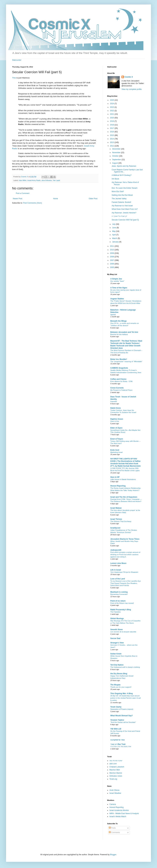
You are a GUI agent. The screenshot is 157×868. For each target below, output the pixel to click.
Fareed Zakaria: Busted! (121, 202)
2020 (112, 118)
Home (56, 199)
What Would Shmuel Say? (122, 716)
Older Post (93, 199)
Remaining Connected (119, 594)
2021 (112, 114)
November (117, 153)
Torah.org (113, 779)
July (114, 224)
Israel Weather (115, 793)
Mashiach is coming (119, 592)
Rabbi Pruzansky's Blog (121, 610)
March (115, 238)
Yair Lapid (56, 180)
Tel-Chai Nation (117, 665)
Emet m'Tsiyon (117, 439)
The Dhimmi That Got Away (121, 521)
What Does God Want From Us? (125, 209)
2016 (112, 132)
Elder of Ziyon (116, 428)
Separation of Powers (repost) (122, 709)
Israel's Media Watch (118, 817)
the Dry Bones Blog (119, 674)
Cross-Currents (117, 388)
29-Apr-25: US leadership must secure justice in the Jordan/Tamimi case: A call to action (126, 698)
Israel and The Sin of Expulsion (124, 497)
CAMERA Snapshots (119, 368)
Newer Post (18, 199)
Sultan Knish (116, 654)
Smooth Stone (116, 630)
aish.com (113, 764)
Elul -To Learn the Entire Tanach (125, 188)
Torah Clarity (116, 707)
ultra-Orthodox (47, 180)
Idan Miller (23, 180)
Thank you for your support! (121, 687)
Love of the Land (118, 579)
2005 (112, 267)
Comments (114, 832)
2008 (112, 257)
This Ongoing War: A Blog (122, 693)
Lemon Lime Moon (118, 563)
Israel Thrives (116, 519)
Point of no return (118, 601)
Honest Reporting (118, 486)
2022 (112, 111)
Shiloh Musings (117, 619)
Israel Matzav (116, 508)
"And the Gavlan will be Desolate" (123, 722)
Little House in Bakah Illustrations (123, 479)
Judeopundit (116, 550)
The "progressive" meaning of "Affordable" (126, 362)
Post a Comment (23, 193)
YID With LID (116, 729)
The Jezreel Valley (119, 199)
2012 (112, 146)
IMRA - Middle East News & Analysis (124, 813)
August (115, 163)
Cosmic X (129, 77)
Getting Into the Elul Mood (122, 195)
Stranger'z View (117, 643)
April (114, 235)
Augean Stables (117, 299)
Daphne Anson (117, 419)
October (116, 156)
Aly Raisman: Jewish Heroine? (124, 213)
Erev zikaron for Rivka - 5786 (121, 381)
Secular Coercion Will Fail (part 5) (125, 220)
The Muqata (115, 685)
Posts (112, 828)
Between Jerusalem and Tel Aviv (124, 332)
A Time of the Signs (119, 288)
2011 (112, 246)
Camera (113, 804)
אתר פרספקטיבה (118, 740)
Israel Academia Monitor (119, 810)
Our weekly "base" (117, 281)
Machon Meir (115, 770)
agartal (113, 315)
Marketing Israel (116, 452)
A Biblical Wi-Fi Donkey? (122, 175)
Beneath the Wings (119, 321)
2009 (112, 253)
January (116, 242)
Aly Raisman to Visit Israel (122, 206)
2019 (112, 121)
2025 (112, 100)
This (14, 78)
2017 (112, 128)
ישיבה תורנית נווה (116, 761)
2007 (112, 260)
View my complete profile (132, 89)
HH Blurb (115, 179)
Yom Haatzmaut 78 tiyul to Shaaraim (124, 572)
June (114, 228)
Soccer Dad (115, 638)
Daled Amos (116, 408)
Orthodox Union (116, 776)
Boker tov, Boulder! (119, 359)
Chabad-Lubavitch (117, 767)
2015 (112, 135)
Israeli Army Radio (34, 180)
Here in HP (115, 477)
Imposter (114, 401)
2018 (112, 125)
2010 (112, 250)
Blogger (113, 855)
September (117, 160)
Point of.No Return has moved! (122, 603)
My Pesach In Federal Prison (121, 390)
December (117, 149)
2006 (112, 264)
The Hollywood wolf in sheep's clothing (125, 667)
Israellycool (115, 528)
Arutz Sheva (114, 790)
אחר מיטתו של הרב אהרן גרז (121, 746)
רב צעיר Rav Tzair (118, 744)
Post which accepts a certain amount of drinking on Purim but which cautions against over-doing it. (125, 555)
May (114, 231)
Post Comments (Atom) (33, 203)
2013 (112, 142)
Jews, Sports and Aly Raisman (124, 166)
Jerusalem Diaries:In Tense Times (125, 539)
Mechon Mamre (116, 773)
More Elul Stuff (118, 192)
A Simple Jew (116, 279)
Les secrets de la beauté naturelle (123, 632)
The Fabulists (115, 612)
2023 (112, 107)
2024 (112, 104)
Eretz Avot (115, 450)
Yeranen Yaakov (117, 720)
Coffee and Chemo (118, 379)
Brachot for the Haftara (119, 334)
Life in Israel (116, 570)
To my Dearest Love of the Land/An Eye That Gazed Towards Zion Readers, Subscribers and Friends (126, 583)
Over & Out (115, 421)
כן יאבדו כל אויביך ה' (119, 216)
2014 (112, 139)
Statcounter (17, 60)
